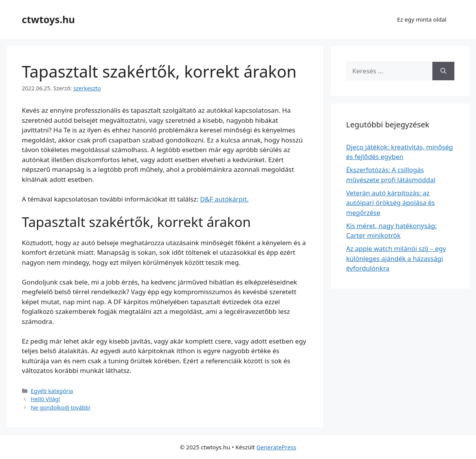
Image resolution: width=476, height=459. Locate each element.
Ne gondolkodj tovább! (61, 407)
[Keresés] (443, 71)
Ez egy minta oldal (422, 19)
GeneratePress (276, 447)
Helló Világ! (46, 399)
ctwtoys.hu (48, 19)
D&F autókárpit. (224, 199)
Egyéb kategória (52, 391)
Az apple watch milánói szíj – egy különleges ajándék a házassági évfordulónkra (396, 258)
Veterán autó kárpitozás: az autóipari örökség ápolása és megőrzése (391, 203)
